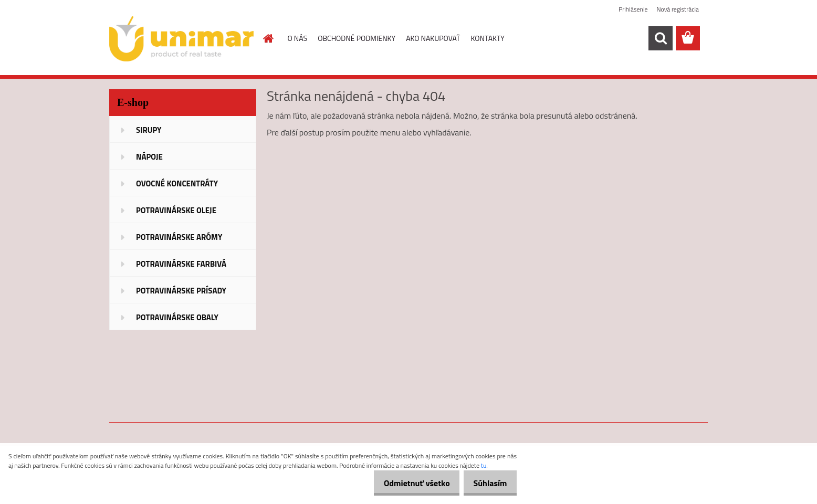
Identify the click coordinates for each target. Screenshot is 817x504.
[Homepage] (268, 38)
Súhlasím (487, 483)
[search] (661, 38)
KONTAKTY (488, 38)
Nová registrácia (678, 9)
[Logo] (181, 39)
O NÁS (298, 38)
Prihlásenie (633, 9)
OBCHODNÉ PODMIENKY (357, 38)
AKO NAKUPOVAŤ (433, 38)
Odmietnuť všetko (406, 483)
